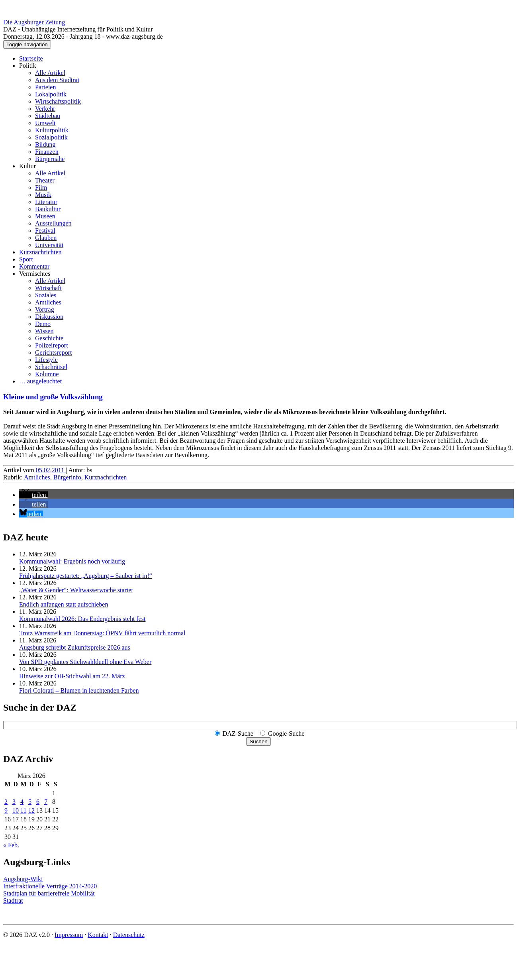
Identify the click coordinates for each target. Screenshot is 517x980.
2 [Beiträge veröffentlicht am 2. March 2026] (6, 802)
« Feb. (11, 845)
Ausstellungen (53, 223)
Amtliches (48, 302)
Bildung (45, 144)
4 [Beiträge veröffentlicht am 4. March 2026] (22, 802)
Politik (28, 66)
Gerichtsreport (53, 353)
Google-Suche (286, 734)
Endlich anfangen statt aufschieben (64, 604)
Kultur (27, 166)
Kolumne (47, 374)
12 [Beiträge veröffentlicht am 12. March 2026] (31, 810)
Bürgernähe (50, 159)
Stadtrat (13, 900)
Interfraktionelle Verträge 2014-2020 (50, 886)
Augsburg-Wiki (23, 879)
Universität (49, 245)
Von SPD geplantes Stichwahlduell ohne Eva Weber (85, 662)
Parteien (45, 87)
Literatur (46, 202)
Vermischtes (35, 274)
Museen (45, 216)
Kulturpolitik (52, 130)
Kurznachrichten (40, 252)
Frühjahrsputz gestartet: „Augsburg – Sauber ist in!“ (86, 576)
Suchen (258, 741)
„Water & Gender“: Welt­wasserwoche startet (76, 590)
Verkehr (45, 109)
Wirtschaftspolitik (58, 101)
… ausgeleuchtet (40, 381)
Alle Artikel (50, 73)
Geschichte (49, 338)
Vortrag (45, 309)
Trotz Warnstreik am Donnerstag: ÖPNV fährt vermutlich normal (102, 633)
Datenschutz (129, 935)
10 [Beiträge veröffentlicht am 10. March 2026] (16, 810)
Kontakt (98, 935)
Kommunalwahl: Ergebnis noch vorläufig (72, 561)
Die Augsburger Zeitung (34, 22)
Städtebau (48, 116)
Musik (43, 195)
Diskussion (49, 317)
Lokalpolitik (51, 94)
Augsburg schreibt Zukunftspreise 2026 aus (75, 647)
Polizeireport (52, 345)
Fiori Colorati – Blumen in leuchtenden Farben (79, 690)
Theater (45, 180)
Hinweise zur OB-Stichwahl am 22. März (72, 676)
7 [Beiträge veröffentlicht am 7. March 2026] (46, 802)
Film (41, 188)
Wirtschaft (48, 288)
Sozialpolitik (51, 137)
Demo (43, 324)
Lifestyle (46, 360)
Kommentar (34, 266)
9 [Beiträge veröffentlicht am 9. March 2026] (6, 810)
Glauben (46, 238)
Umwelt (45, 123)
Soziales (46, 295)
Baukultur (48, 209)
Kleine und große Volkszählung (53, 397)
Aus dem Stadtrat (57, 80)
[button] (33, 495)
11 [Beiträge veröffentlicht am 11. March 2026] (23, 810)
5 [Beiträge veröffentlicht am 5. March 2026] (30, 802)
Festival (45, 231)
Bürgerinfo (67, 477)
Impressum (69, 935)
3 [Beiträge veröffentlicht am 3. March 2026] (14, 802)
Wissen (44, 331)
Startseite (31, 58)
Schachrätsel (51, 367)
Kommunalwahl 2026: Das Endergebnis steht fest (82, 619)
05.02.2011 (51, 470)
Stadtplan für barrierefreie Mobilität (49, 893)
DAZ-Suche (238, 734)
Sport (26, 259)
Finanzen (47, 152)
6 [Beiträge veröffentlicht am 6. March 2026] (38, 802)
